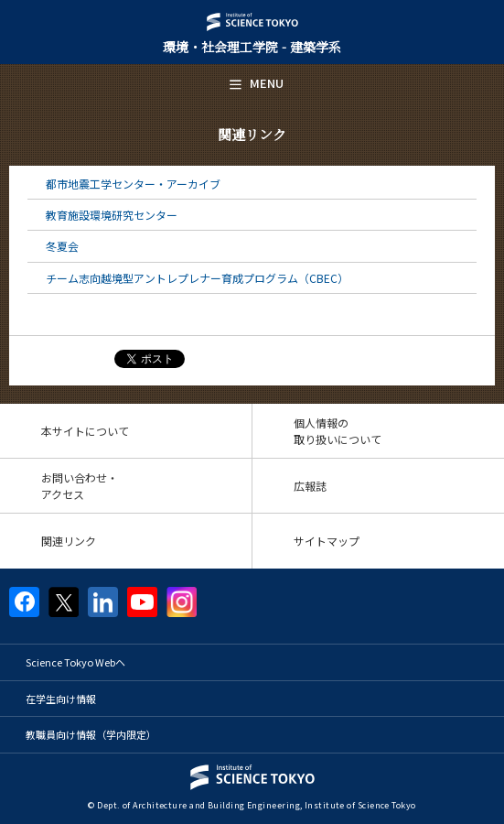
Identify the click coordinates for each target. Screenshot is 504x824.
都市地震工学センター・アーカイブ (133, 184)
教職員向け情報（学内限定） (91, 734)
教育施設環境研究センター (112, 215)
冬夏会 (62, 246)
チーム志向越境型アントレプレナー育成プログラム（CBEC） (197, 278)
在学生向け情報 (61, 699)
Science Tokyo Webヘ (75, 662)
